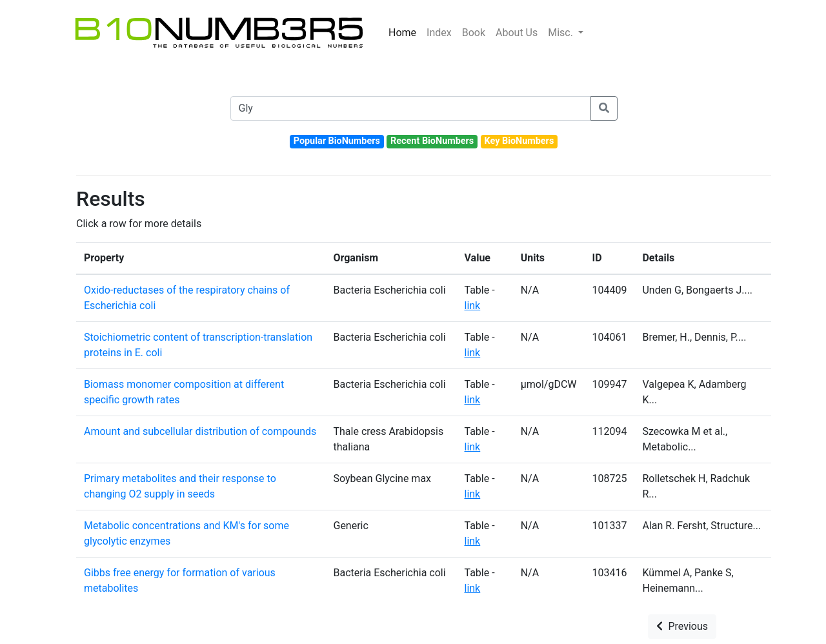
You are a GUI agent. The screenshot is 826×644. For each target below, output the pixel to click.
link (473, 306)
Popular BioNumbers (337, 141)
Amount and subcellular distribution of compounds (200, 431)
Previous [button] (682, 626)
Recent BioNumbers (432, 141)
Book (474, 33)
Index (439, 33)
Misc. (562, 33)
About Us (517, 33)
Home (402, 33)
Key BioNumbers (519, 141)
